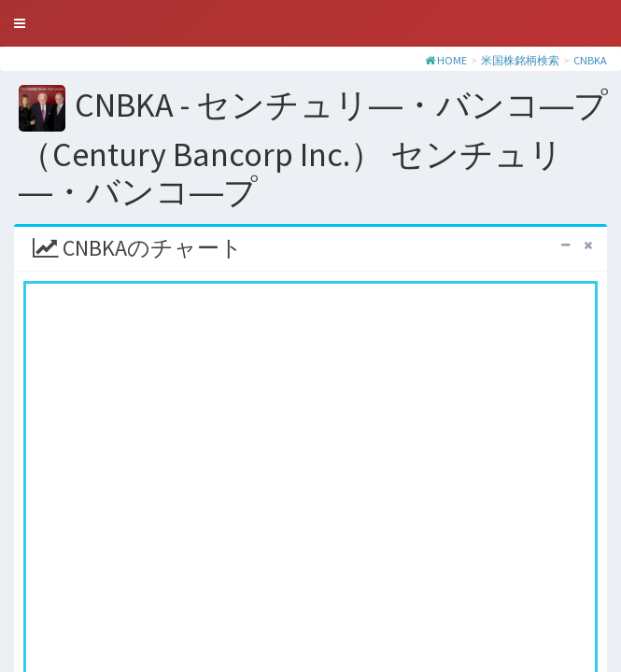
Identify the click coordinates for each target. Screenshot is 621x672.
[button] (20, 23)
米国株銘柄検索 (520, 60)
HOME (452, 60)
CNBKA (590, 60)
